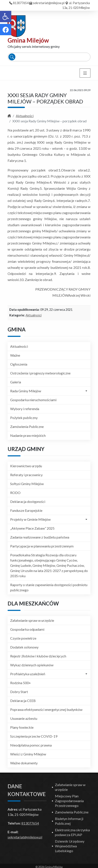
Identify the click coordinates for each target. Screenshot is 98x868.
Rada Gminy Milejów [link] (26, 391)
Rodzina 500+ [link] (21, 683)
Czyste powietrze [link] (23, 638)
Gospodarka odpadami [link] (27, 629)
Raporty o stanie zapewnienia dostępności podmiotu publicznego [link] (49, 587)
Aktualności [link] (25, 116)
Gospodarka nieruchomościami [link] (33, 400)
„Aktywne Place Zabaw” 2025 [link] (32, 528)
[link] (6, 17)
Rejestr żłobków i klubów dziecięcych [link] (38, 656)
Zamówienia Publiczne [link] (27, 427)
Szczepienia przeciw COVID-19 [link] (34, 736)
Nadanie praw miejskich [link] (28, 435)
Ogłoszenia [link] (19, 364)
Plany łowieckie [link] (22, 727)
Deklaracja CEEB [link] (23, 701)
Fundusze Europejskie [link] (26, 510)
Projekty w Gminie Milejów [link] (30, 519)
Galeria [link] (16, 382)
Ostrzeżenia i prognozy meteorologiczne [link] (40, 373)
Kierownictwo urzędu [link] (26, 466)
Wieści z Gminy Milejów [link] (28, 754)
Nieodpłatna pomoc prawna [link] (31, 745)
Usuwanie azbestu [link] (24, 718)
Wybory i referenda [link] (25, 409)
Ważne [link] (15, 355)
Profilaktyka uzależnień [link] (28, 674)
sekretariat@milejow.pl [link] (49, 3)
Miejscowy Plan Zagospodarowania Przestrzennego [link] (69, 801)
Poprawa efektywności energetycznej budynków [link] (46, 709)
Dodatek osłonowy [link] (24, 647)
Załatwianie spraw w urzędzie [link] (32, 620)
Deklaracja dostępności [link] (28, 501)
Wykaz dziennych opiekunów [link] (32, 665)
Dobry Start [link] (19, 692)
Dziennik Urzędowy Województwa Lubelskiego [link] (70, 846)
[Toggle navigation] (85, 73)
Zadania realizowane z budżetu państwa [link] (40, 537)
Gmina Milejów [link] (28, 40)
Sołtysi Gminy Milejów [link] (27, 484)
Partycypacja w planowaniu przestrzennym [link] (42, 546)
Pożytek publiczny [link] (24, 418)
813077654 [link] (21, 3)
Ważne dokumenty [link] (24, 763)
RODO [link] (15, 493)
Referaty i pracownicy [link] (26, 475)
